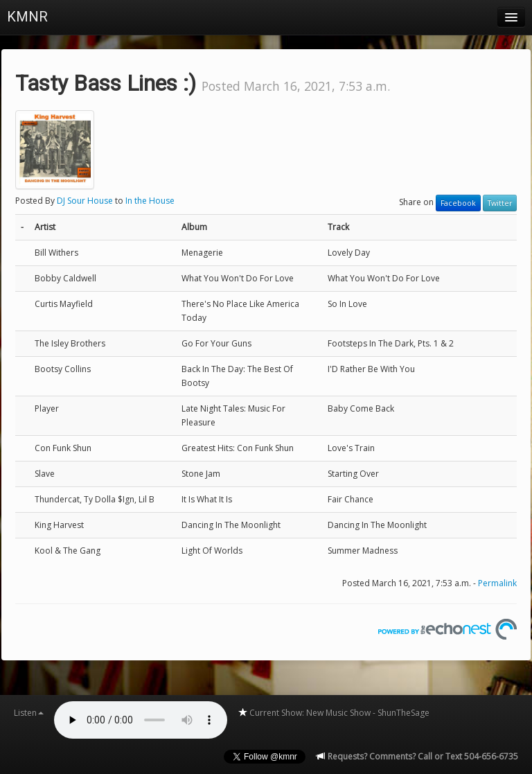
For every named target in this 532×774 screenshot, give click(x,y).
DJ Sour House (85, 201)
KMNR (27, 17)
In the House (150, 201)
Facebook (458, 203)
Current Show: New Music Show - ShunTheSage (334, 713)
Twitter (500, 203)
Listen (29, 713)
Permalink (497, 583)
